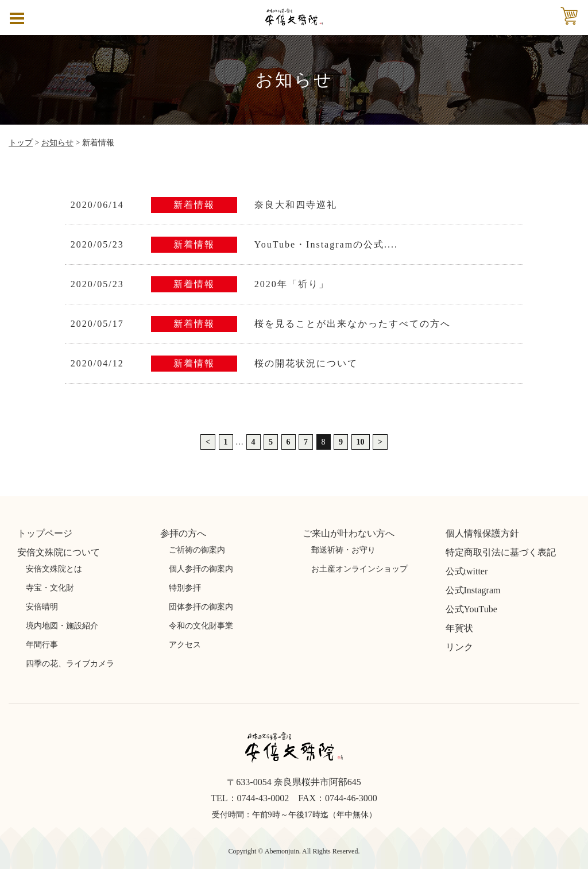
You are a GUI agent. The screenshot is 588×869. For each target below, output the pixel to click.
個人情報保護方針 (482, 533)
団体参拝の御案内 (201, 607)
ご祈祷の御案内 (197, 550)
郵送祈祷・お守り (343, 550)
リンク (459, 647)
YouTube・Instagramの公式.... (326, 244)
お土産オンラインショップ (359, 569)
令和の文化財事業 (201, 626)
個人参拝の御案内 (201, 569)
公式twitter (467, 571)
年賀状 (459, 628)
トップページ (45, 533)
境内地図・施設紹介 (62, 626)
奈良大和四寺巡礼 (296, 205)
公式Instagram (473, 590)
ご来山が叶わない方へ (349, 533)
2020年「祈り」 (292, 284)
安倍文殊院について (59, 552)
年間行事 (42, 645)
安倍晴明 (42, 607)
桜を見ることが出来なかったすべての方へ (353, 324)
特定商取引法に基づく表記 (501, 552)
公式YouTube (471, 609)
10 (361, 442)
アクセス (185, 645)
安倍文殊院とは (54, 569)
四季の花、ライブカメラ (70, 664)
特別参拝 (185, 588)
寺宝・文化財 (50, 588)
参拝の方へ (183, 533)
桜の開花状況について (306, 363)
